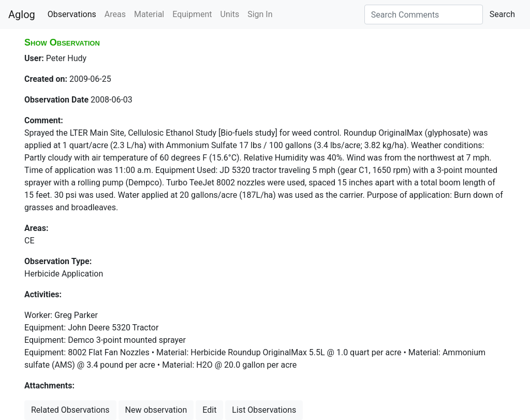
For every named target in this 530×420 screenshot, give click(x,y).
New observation (156, 410)
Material (149, 14)
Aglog (22, 15)
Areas (115, 14)
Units (230, 14)
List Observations (264, 410)
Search (502, 14)
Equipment (192, 14)
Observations (72, 14)
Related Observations (70, 410)
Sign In (260, 14)
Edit (209, 410)
